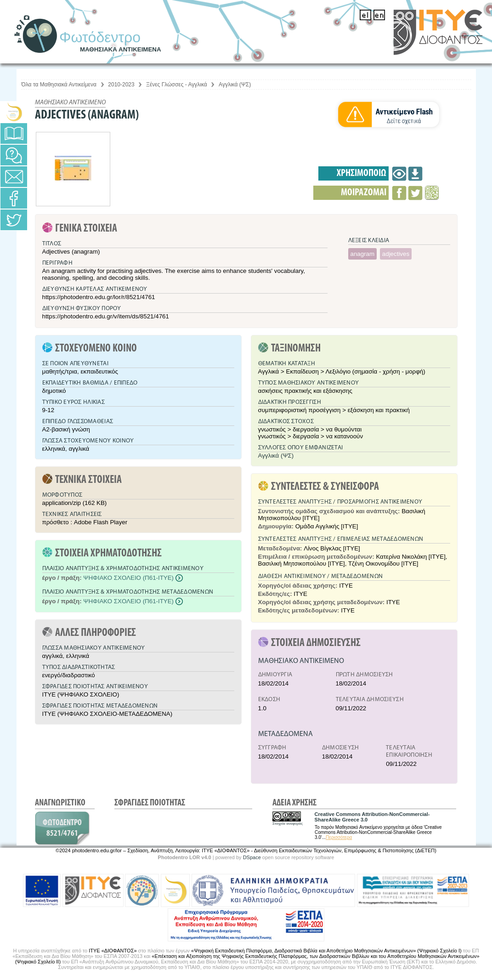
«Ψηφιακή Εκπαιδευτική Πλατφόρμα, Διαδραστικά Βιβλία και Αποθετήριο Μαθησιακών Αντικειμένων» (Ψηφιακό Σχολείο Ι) (326, 951)
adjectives (396, 254)
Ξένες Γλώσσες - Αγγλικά (177, 85)
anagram (363, 254)
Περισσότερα (339, 837)
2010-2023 (121, 85)
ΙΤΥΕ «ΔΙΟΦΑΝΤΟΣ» (113, 951)
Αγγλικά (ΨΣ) (235, 85)
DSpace (252, 857)
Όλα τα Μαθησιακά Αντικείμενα (59, 85)
